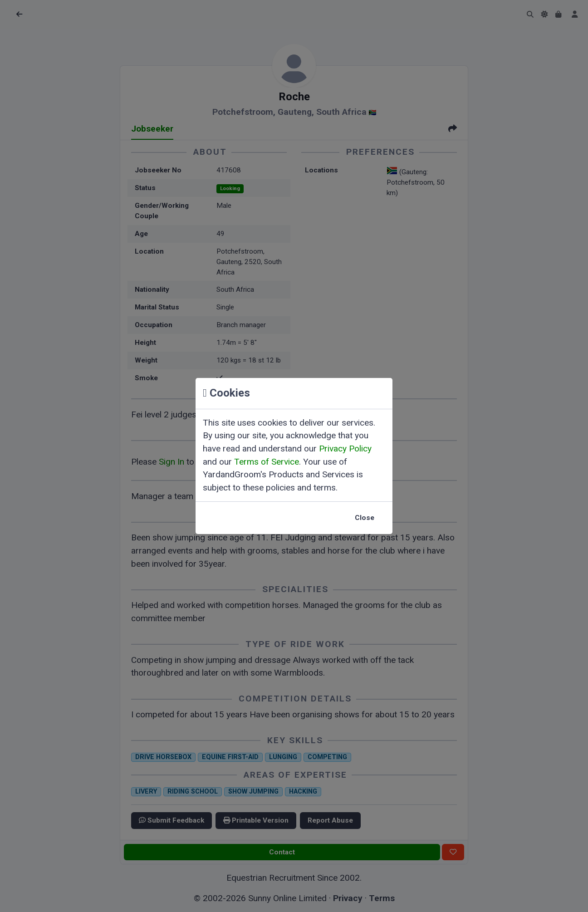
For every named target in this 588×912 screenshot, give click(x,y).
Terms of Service (267, 462)
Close (365, 518)
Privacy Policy (345, 449)
